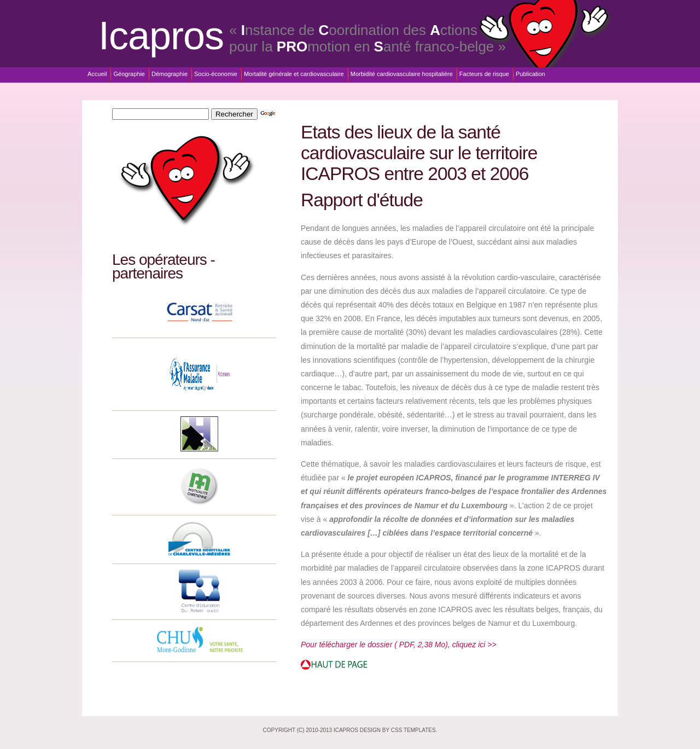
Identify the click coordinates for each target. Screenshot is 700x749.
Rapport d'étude (362, 200)
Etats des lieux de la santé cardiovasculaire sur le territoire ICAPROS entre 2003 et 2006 (419, 153)
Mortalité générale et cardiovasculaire (294, 74)
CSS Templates (413, 730)
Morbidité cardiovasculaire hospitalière (402, 74)
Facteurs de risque (484, 74)
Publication (530, 74)
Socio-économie (216, 74)
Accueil (97, 74)
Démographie (170, 74)
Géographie (129, 74)
